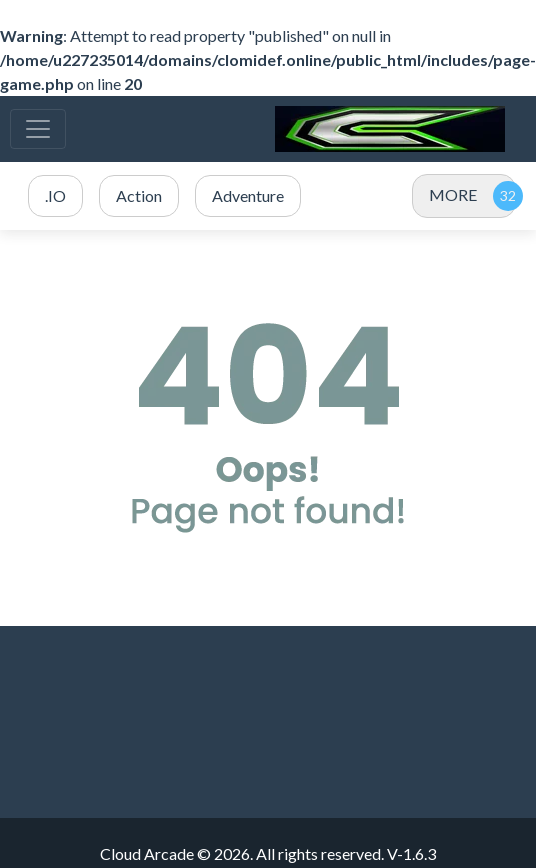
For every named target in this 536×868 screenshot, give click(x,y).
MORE (453, 194)
